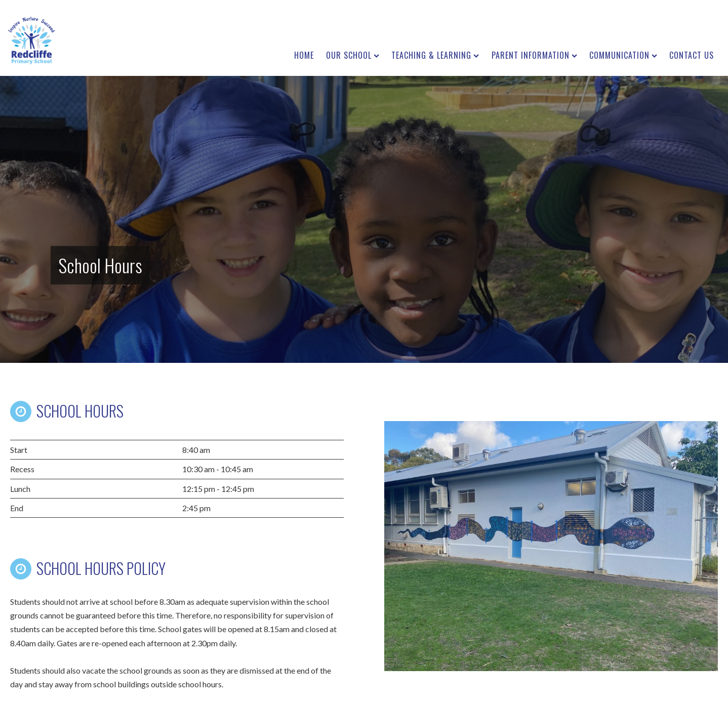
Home (304, 55)
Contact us (692, 55)
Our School (353, 55)
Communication (623, 55)
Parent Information (534, 55)
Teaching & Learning (435, 55)
